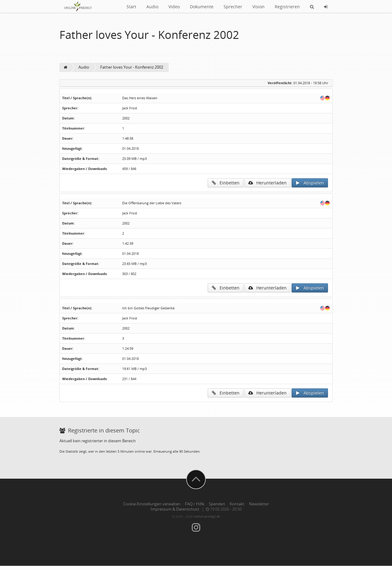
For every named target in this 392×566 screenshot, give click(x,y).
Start (131, 7)
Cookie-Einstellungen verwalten (152, 504)
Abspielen (310, 183)
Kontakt (237, 504)
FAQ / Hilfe (195, 504)
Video (174, 7)
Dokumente (202, 7)
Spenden (217, 504)
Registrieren (287, 7)
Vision (258, 7)
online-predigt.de (207, 516)
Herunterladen (268, 183)
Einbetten (226, 183)
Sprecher (233, 7)
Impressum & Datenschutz (175, 509)
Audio (152, 7)
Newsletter (259, 504)
